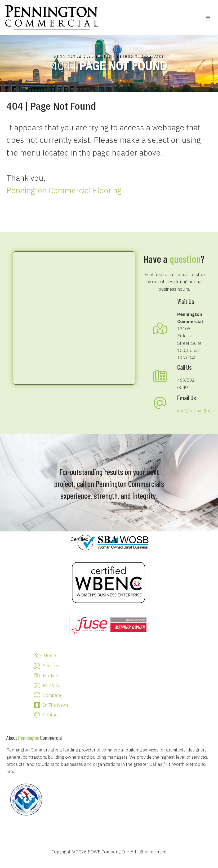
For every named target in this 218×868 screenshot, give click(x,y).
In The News (56, 705)
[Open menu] (208, 17)
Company (52, 695)
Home (50, 655)
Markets (51, 676)
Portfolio (52, 685)
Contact (51, 715)
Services (51, 666)
